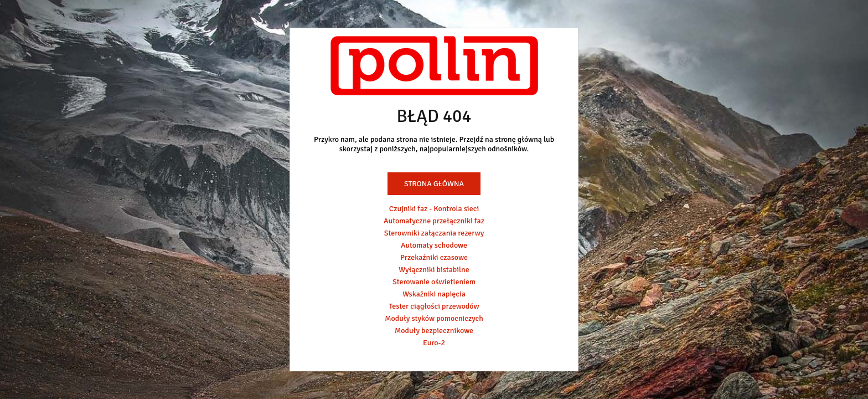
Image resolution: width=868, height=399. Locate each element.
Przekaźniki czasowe (434, 257)
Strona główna (434, 184)
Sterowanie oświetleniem (434, 282)
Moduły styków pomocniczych (434, 318)
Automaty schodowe (434, 245)
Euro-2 (434, 343)
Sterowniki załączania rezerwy (434, 233)
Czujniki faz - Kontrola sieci (434, 209)
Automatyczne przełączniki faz (434, 221)
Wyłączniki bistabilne (434, 270)
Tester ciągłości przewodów (434, 306)
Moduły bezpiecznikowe (434, 331)
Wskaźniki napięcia (434, 294)
